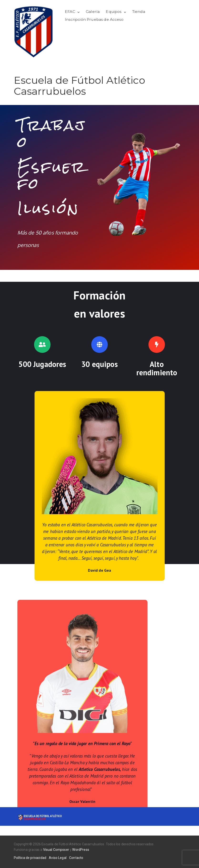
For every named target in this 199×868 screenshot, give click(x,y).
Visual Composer (56, 850)
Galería (93, 12)
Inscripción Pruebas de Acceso (94, 19)
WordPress (81, 850)
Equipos (114, 12)
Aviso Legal (58, 858)
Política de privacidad (30, 858)
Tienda (139, 12)
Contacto (76, 858)
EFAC (70, 12)
